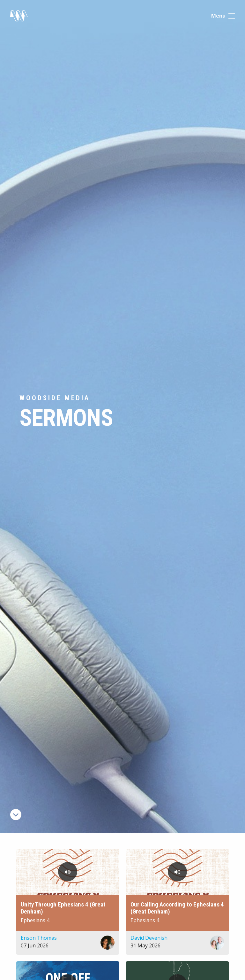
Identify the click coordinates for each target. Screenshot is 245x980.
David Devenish (149, 938)
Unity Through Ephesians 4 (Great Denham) (63, 908)
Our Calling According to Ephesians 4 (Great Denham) (177, 908)
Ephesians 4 (35, 920)
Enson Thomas (39, 938)
